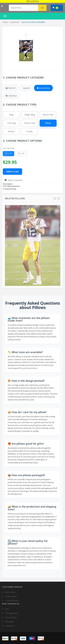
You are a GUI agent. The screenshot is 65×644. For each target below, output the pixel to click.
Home (5, 22)
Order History (11, 596)
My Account (10, 592)
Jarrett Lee (15, 22)
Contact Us (10, 626)
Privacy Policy (11, 617)
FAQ (7, 609)
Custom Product (12, 601)
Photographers (12, 613)
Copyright (9, 622)
